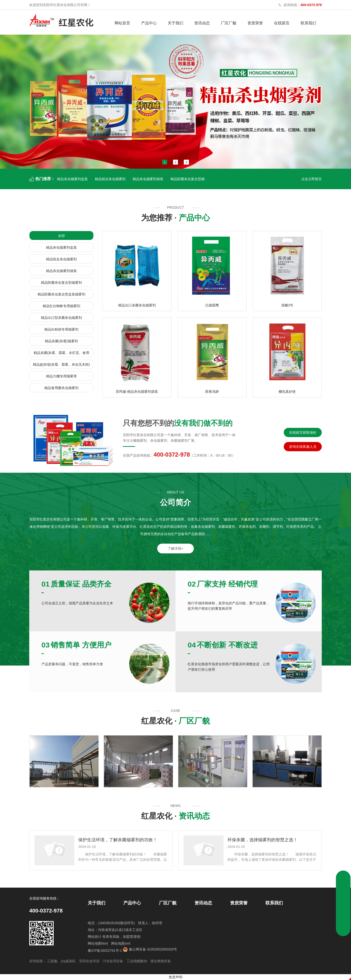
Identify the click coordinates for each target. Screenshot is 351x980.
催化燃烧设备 (161, 961)
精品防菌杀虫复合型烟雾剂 (61, 283)
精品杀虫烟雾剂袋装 (148, 179)
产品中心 (149, 23)
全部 (61, 236)
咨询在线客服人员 (303, 447)
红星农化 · (176, 721)
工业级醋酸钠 (137, 961)
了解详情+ (175, 549)
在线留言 (282, 23)
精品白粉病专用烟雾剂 (61, 329)
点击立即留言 (312, 179)
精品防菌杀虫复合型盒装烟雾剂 (61, 294)
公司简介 (175, 502)
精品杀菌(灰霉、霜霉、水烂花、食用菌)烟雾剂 (62, 354)
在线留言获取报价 (303, 432)
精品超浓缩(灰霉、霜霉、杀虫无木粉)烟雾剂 (61, 366)
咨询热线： (303, 5)
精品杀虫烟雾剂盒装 (72, 179)
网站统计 (95, 937)
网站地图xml (121, 943)
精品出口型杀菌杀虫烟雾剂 (61, 318)
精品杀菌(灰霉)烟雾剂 (61, 341)
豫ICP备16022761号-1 (105, 951)
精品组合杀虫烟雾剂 (110, 179)
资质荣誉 (255, 23)
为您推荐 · (176, 218)
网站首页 (122, 23)
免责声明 (175, 977)
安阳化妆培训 (89, 961)
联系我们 (308, 23)
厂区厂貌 (229, 23)
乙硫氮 (52, 961)
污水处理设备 (113, 961)
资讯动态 (202, 23)
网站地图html (98, 943)
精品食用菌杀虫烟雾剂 (61, 388)
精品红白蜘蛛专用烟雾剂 (61, 306)
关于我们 (175, 23)
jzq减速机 (68, 961)
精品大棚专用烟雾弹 (61, 376)
